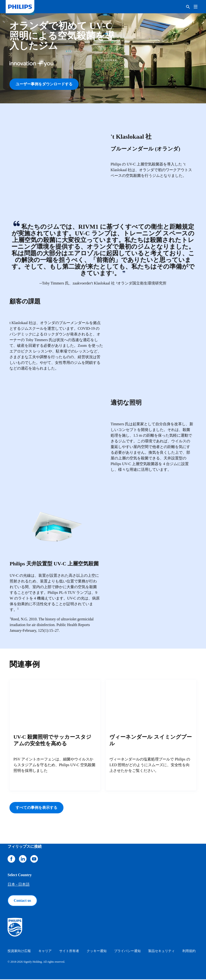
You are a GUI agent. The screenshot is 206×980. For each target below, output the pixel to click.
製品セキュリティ (161, 952)
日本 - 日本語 (19, 885)
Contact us (22, 901)
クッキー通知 (97, 952)
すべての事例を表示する (36, 808)
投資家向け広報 (19, 952)
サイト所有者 (69, 952)
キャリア (45, 952)
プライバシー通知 (127, 952)
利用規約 (189, 952)
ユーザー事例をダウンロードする (44, 84)
